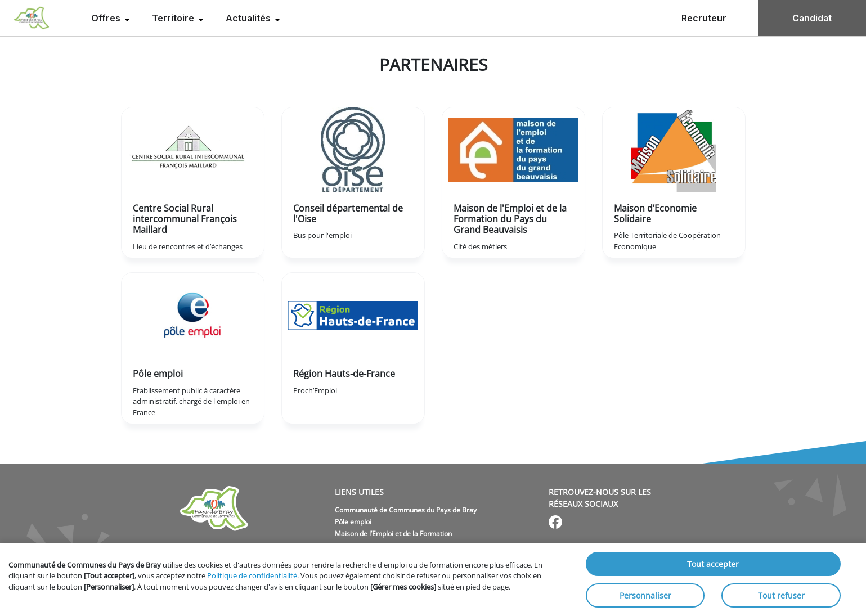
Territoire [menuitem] (174, 18)
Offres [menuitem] (107, 18)
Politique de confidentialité (252, 575)
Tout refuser (781, 595)
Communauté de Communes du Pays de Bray (406, 510)
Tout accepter (713, 564)
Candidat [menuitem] (812, 18)
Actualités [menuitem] (249, 18)
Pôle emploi (353, 522)
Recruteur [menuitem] (704, 18)
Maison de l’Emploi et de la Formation (393, 534)
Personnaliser (645, 595)
